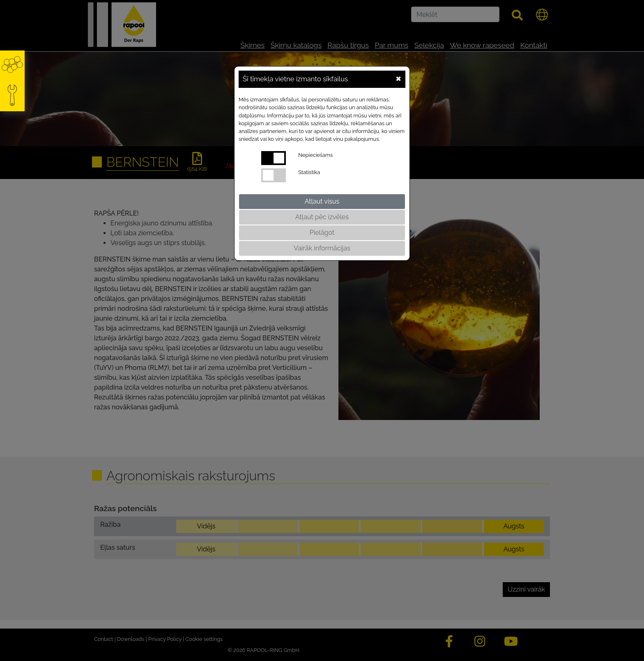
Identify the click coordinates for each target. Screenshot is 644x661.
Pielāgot (322, 233)
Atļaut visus (322, 201)
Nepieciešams (315, 155)
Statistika (309, 172)
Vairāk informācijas (322, 248)
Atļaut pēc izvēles (322, 217)
